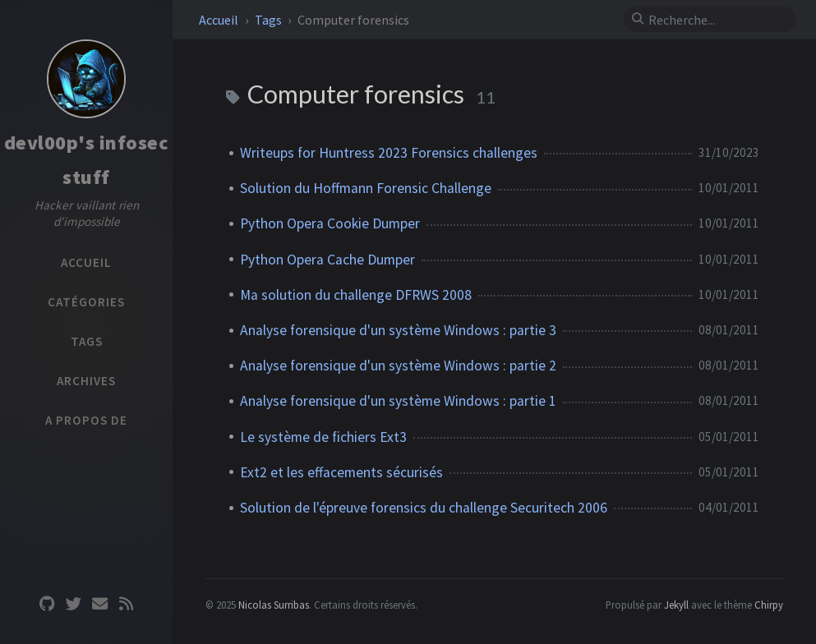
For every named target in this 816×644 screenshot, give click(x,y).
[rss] (126, 604)
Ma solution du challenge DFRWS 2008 (356, 295)
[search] (717, 20)
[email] (99, 604)
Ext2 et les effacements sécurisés (341, 472)
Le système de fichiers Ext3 (323, 437)
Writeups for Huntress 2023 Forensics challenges (389, 153)
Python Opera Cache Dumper (327, 260)
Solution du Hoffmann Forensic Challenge (366, 188)
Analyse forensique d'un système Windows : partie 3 (398, 330)
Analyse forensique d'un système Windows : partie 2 (398, 366)
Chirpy (769, 605)
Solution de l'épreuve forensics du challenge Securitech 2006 (424, 508)
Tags (270, 20)
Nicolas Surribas (274, 605)
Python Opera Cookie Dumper (330, 223)
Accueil (220, 20)
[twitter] (73, 604)
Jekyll (676, 605)
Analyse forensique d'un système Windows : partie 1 (398, 401)
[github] (47, 604)
